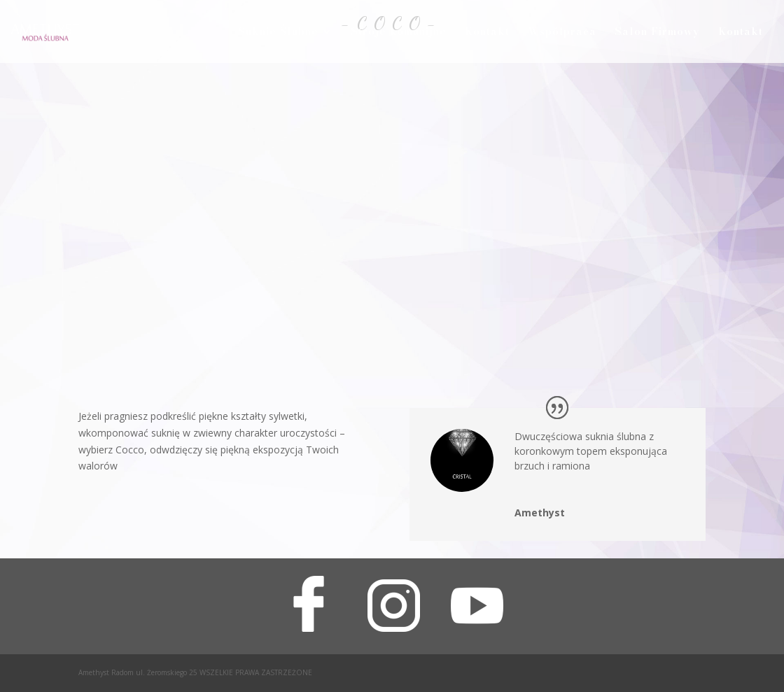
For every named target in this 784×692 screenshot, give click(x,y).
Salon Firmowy (657, 33)
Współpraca (562, 33)
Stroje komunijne (399, 33)
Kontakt (487, 33)
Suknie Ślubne (278, 33)
